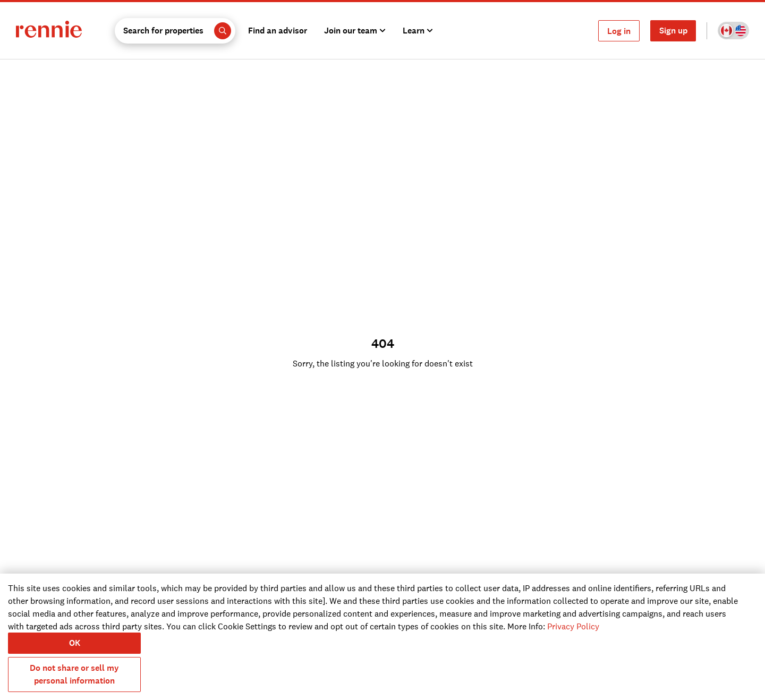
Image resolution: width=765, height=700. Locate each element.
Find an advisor (278, 31)
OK (75, 643)
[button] (175, 31)
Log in (619, 31)
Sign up (673, 31)
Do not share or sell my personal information (74, 674)
